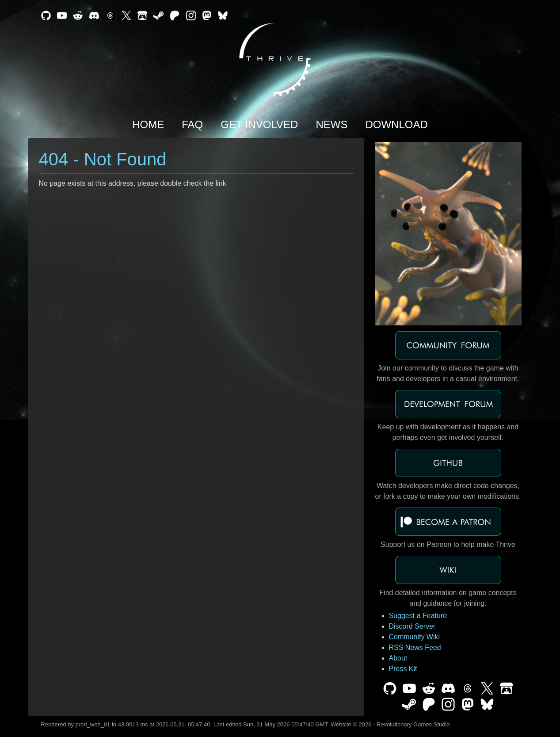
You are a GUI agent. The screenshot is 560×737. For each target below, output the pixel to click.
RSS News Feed (415, 647)
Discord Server (412, 626)
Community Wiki (415, 637)
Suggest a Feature (418, 616)
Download (396, 124)
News (331, 124)
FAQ (192, 124)
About (398, 658)
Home (148, 124)
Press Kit (403, 669)
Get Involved (259, 124)
